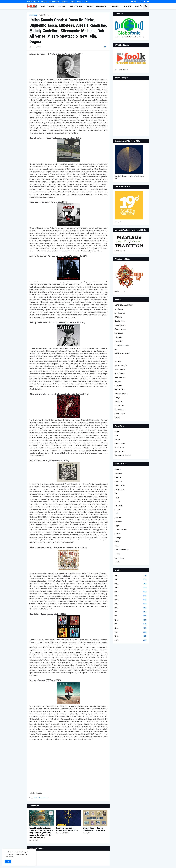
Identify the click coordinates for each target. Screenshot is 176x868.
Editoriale (118, 337)
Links (86, 2)
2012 (131, 584)
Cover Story (119, 333)
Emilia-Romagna (121, 489)
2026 (131, 640)
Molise (117, 514)
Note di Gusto (120, 373)
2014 (131, 592)
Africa (117, 431)
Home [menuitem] (43, 6)
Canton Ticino (120, 485)
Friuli (117, 493)
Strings (117, 398)
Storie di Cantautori (122, 394)
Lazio (117, 498)
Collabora (65, 2)
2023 (131, 628)
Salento (118, 534)
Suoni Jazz (119, 402)
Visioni (117, 418)
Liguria (117, 501)
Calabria (118, 477)
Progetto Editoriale (33, 2)
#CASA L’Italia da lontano (124, 305)
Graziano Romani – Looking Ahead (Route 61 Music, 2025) (94, 829)
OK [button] (8, 862)
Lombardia (119, 506)
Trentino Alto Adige (121, 550)
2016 (131, 600)
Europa (117, 439)
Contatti (72, 2)
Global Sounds (120, 444)
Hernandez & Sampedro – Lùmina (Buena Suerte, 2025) (67, 829)
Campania (118, 481)
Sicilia (117, 542)
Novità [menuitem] (89, 6)
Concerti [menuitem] (62, 6)
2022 (131, 624)
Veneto (117, 562)
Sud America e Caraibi (122, 456)
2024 (131, 632)
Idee (116, 349)
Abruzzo (118, 469)
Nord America (120, 448)
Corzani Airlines (120, 329)
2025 (131, 636)
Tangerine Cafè (120, 410)
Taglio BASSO (120, 406)
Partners (80, 2)
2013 (131, 588)
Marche (118, 510)
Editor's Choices (54, 2)
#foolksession (120, 313)
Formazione (119, 341)
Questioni (118, 386)
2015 (131, 596)
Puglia (117, 526)
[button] (140, 6)
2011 (131, 580)
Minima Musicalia (121, 365)
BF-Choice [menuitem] (128, 6)
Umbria (117, 554)
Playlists (118, 381)
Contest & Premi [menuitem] (76, 6)
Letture (117, 357)
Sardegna (118, 538)
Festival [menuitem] (51, 6)
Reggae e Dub (120, 389)
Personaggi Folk (121, 377)
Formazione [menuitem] (115, 6)
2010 (131, 576)
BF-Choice (118, 317)
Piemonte (118, 522)
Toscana (118, 546)
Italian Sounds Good (46, 15)
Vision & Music (120, 414)
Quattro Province (121, 530)
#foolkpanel (119, 309)
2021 (131, 620)
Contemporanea (121, 325)
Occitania (118, 518)
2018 (131, 608)
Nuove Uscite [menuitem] (101, 6)
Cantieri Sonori (120, 321)
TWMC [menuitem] (136, 6)
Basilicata (118, 473)
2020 (131, 616)
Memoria (118, 361)
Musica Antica (120, 369)
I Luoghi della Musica (122, 345)
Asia (116, 435)
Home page (33, 15)
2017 (131, 604)
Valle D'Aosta (119, 558)
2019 (131, 612)
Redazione (44, 2)
